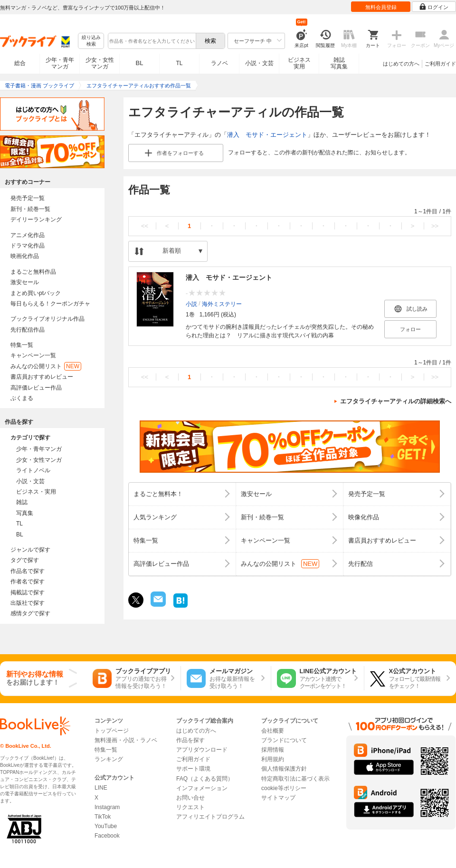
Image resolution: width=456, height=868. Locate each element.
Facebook (107, 836)
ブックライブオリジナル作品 (47, 319)
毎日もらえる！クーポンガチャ (50, 304)
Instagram (107, 807)
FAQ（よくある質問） (205, 779)
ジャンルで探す (30, 550)
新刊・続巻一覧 (30, 209)
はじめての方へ (401, 64)
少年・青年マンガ (60, 63)
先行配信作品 (28, 330)
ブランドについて (284, 740)
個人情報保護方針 (284, 769)
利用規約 (273, 759)
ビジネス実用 (299, 63)
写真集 (25, 513)
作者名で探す (28, 582)
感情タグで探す (30, 613)
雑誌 (22, 502)
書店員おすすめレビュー (42, 377)
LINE (101, 788)
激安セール (25, 282)
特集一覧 (22, 345)
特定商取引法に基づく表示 (295, 779)
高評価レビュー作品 (36, 388)
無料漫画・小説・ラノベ (126, 740)
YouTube (106, 826)
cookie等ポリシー (284, 788)
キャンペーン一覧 (33, 355)
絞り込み (91, 41)
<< (145, 226)
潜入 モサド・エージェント (267, 135)
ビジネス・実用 (36, 492)
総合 (20, 63)
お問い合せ (190, 798)
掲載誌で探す (28, 592)
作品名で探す (28, 571)
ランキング (109, 759)
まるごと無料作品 (33, 272)
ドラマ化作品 (28, 246)
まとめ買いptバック (36, 293)
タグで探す (25, 560)
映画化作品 (25, 256)
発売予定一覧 (28, 198)
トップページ (112, 731)
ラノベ (219, 63)
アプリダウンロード (202, 750)
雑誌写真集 (339, 63)
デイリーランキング (36, 219)
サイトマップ (278, 798)
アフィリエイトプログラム (210, 817)
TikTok (103, 817)
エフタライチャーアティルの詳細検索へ (396, 401)
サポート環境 (193, 769)
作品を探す (190, 740)
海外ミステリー (222, 304)
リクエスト (190, 807)
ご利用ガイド (440, 64)
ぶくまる (22, 398)
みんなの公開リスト (46, 366)
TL (179, 63)
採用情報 (273, 750)
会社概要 (273, 731)
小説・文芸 (259, 63)
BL (140, 63)
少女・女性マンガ (100, 63)
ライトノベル (33, 470)
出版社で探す (28, 603)
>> (435, 226)
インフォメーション (202, 788)
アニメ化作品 (28, 235)
